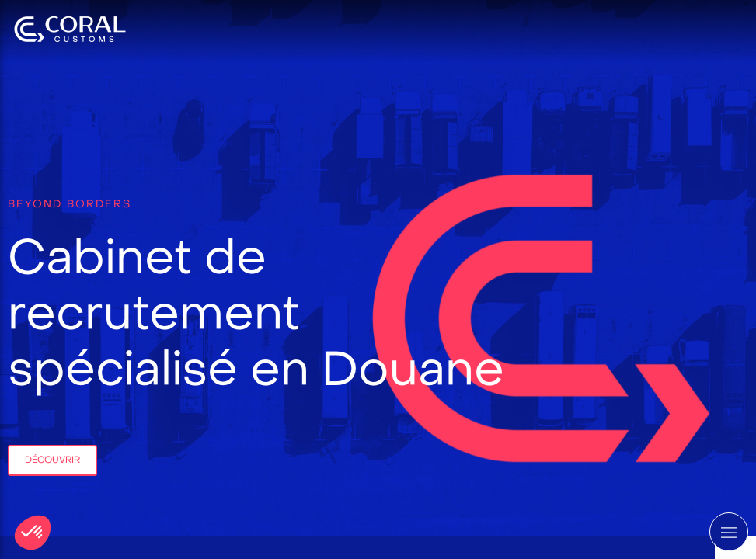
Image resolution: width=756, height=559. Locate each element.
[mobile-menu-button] (729, 532)
